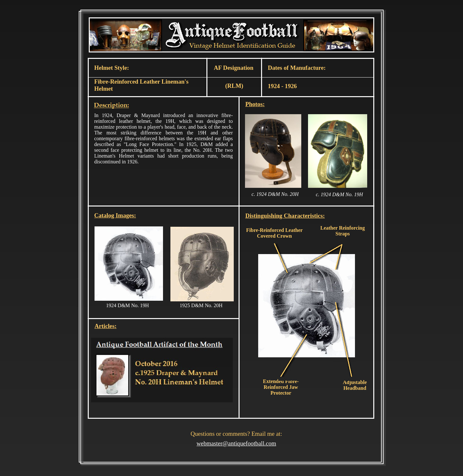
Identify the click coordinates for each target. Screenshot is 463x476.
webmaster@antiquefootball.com (236, 443)
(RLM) (234, 86)
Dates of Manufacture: (297, 68)
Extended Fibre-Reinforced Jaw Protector (281, 387)
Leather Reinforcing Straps (343, 231)
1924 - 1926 (282, 86)
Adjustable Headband (355, 385)
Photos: (255, 104)
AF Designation (234, 68)
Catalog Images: (115, 215)
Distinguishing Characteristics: (285, 216)
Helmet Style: (112, 68)
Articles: (105, 326)
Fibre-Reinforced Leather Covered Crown (275, 233)
